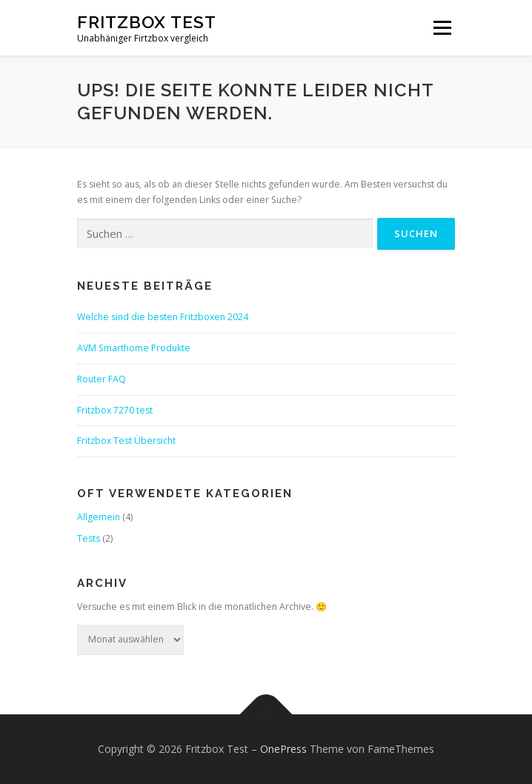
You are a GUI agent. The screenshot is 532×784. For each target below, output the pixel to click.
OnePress (283, 749)
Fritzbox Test (147, 22)
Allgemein (99, 517)
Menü (441, 28)
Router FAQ (102, 379)
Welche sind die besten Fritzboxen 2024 (163, 317)
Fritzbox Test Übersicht (126, 441)
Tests (89, 538)
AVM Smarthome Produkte (134, 348)
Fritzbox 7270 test (115, 410)
